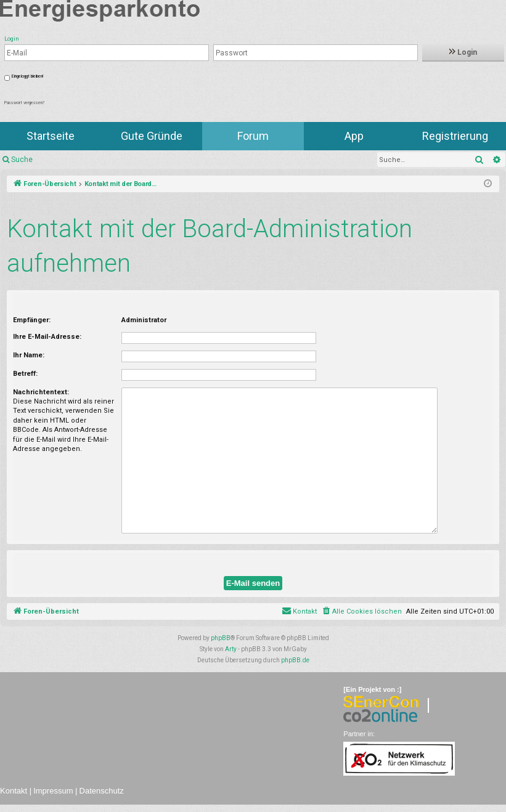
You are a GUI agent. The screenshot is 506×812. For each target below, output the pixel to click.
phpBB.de (295, 660)
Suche (22, 160)
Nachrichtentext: (41, 392)
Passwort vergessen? (24, 103)
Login (463, 52)
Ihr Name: (29, 355)
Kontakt (14, 791)
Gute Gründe (152, 136)
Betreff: (25, 374)
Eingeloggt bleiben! (27, 76)
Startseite (51, 136)
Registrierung (455, 136)
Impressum (53, 791)
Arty (231, 649)
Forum (253, 136)
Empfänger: (32, 320)
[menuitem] (361, 612)
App (354, 136)
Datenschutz (102, 791)
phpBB (221, 638)
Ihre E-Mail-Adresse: (47, 337)
